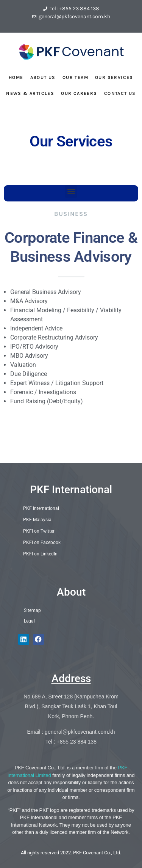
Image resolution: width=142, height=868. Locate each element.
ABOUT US (43, 77)
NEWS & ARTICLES (30, 93)
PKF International (71, 490)
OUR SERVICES (114, 77)
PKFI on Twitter (39, 531)
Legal (29, 621)
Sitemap (32, 610)
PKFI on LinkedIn (40, 554)
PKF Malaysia (37, 520)
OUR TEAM (75, 77)
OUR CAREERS (79, 93)
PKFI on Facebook (42, 542)
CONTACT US (120, 93)
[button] (71, 191)
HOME (16, 77)
